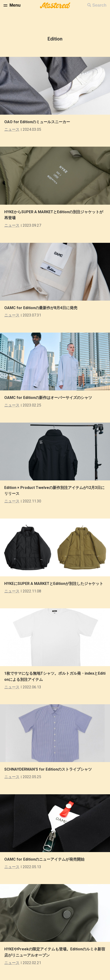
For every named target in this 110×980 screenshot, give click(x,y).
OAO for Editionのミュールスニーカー (37, 122)
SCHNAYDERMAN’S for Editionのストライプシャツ (48, 769)
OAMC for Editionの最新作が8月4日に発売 (41, 308)
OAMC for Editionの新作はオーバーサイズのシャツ (48, 398)
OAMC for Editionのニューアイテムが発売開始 (44, 859)
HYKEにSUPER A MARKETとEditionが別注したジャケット (54, 584)
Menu (15, 5)
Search (99, 5)
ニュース (12, 129)
